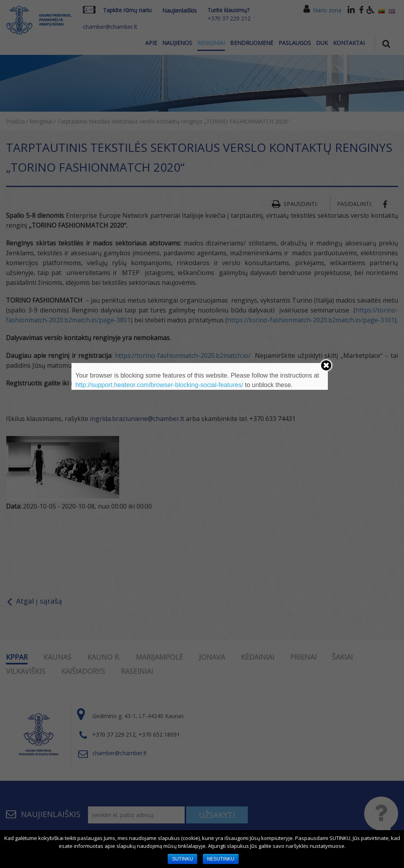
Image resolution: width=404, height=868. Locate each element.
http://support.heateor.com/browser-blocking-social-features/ (159, 385)
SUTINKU (182, 859)
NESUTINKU (221, 859)
